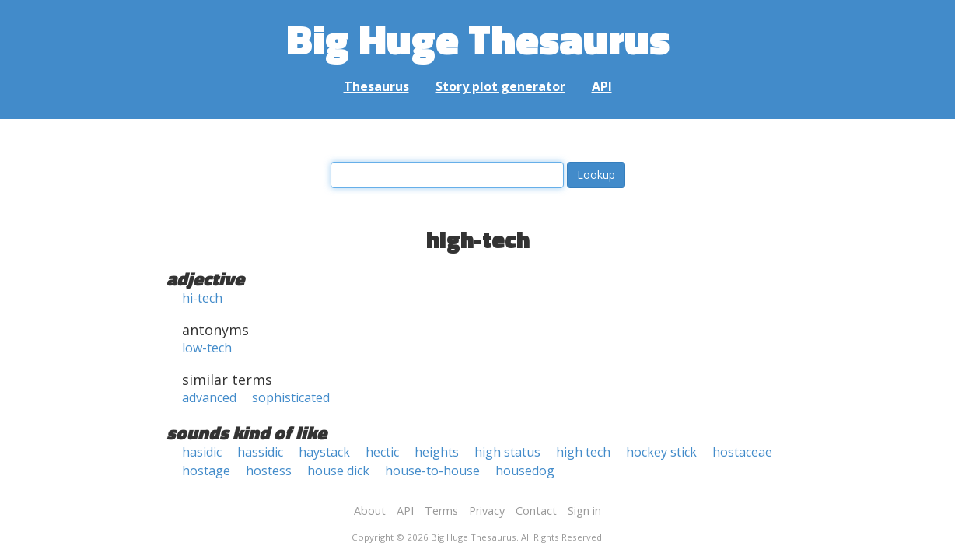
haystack (324, 452)
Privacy (487, 511)
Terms (441, 511)
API (602, 86)
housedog (525, 471)
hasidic (202, 452)
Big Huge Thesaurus (478, 38)
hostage (206, 471)
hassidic (260, 452)
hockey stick (661, 452)
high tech (583, 452)
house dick (338, 471)
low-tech (207, 348)
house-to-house (432, 471)
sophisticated (291, 397)
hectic (382, 452)
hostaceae (742, 452)
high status (507, 452)
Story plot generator (500, 86)
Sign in (584, 511)
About (370, 511)
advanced (209, 397)
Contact (536, 511)
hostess (269, 471)
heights (437, 452)
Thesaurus (376, 86)
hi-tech (202, 298)
